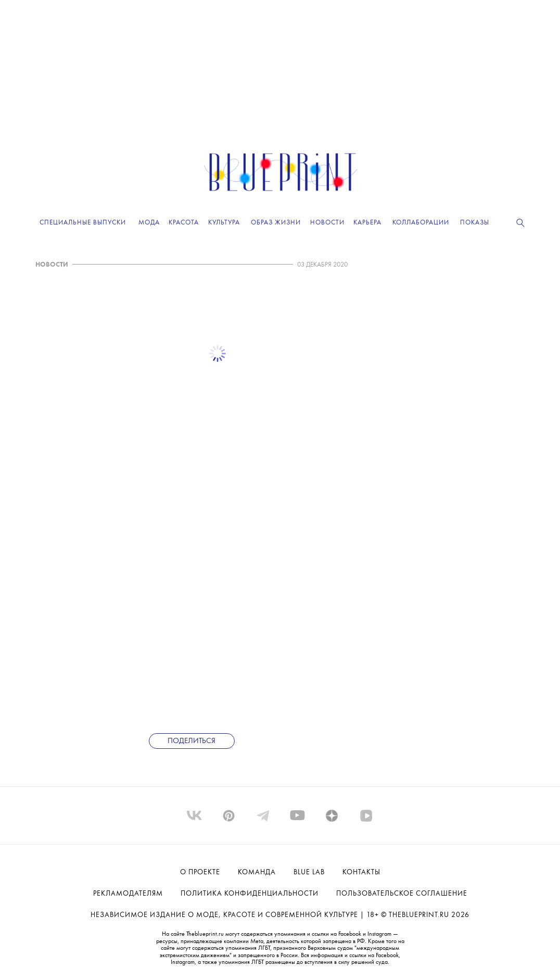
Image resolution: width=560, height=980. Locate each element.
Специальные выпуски (83, 223)
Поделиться (192, 741)
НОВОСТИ (52, 265)
